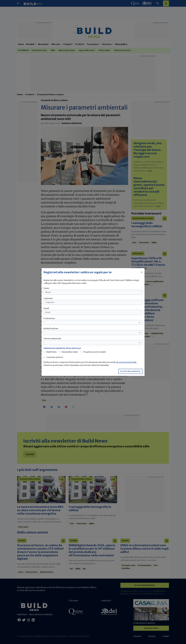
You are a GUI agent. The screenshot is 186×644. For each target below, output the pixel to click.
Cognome (48, 298)
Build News (51, 352)
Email (46, 308)
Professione (49, 318)
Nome (46, 288)
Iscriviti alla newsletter (130, 371)
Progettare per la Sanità (95, 352)
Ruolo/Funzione (51, 328)
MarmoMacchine (70, 352)
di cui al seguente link (126, 362)
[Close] (142, 272)
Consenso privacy (55, 357)
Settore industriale (52, 339)
